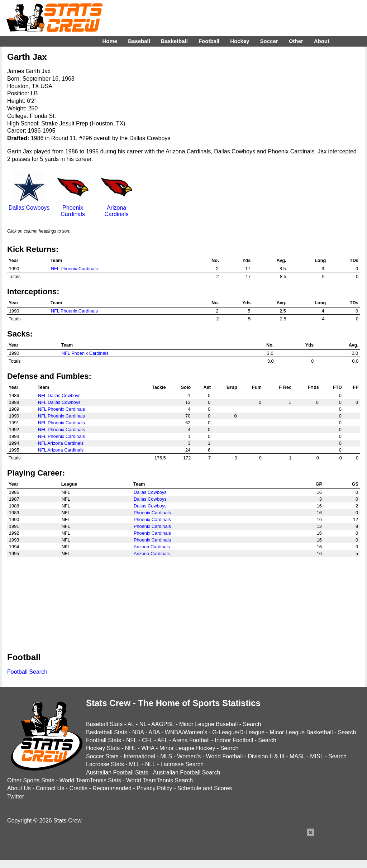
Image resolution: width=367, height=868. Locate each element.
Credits (78, 788)
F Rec (285, 387)
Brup (232, 387)
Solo (186, 387)
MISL (317, 756)
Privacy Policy (154, 788)
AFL (163, 740)
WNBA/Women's (186, 732)
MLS (166, 756)
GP (319, 484)
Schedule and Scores (205, 788)
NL (143, 724)
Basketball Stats (107, 732)
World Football (224, 756)
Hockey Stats (103, 748)
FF (356, 387)
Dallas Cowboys (29, 204)
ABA (154, 732)
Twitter (16, 797)
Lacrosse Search (182, 764)
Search (252, 724)
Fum (257, 387)
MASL (297, 756)
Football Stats (104, 740)
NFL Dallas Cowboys (59, 395)
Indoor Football (234, 740)
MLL (135, 764)
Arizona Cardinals (116, 208)
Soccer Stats (102, 756)
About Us (19, 788)
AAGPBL (163, 724)
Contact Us (50, 788)
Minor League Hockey (187, 748)
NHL (130, 748)
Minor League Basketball (301, 732)
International (139, 756)
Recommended (112, 788)
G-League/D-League (238, 732)
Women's (189, 756)
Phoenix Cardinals (73, 208)
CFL (147, 740)
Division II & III (266, 756)
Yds (246, 260)
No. (215, 260)
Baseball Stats (104, 724)
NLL (150, 764)
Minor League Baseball (209, 724)
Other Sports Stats (31, 780)
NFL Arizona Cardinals (61, 443)
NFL (132, 740)
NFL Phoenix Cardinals (74, 269)
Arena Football (191, 740)
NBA (138, 732)
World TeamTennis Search (159, 780)
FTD (337, 387)
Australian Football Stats (117, 772)
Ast (207, 387)
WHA (148, 748)
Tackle (159, 387)
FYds (313, 387)
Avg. (281, 260)
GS (355, 484)
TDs (354, 260)
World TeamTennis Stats (90, 780)
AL (131, 724)
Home (110, 41)
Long (320, 260)
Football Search (27, 672)
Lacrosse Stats (105, 764)
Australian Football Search (187, 772)
